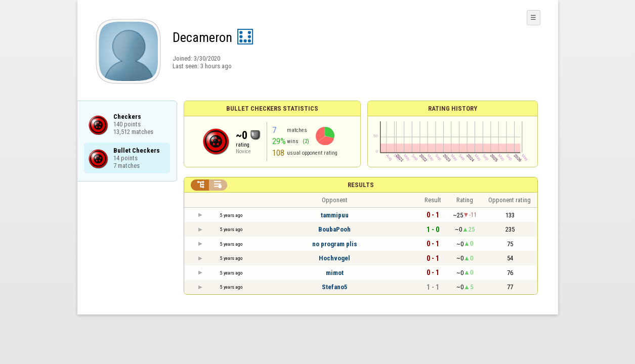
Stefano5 (335, 287)
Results (361, 185)
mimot (335, 273)
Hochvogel (334, 258)
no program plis (335, 244)
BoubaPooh (334, 229)
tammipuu (335, 215)
